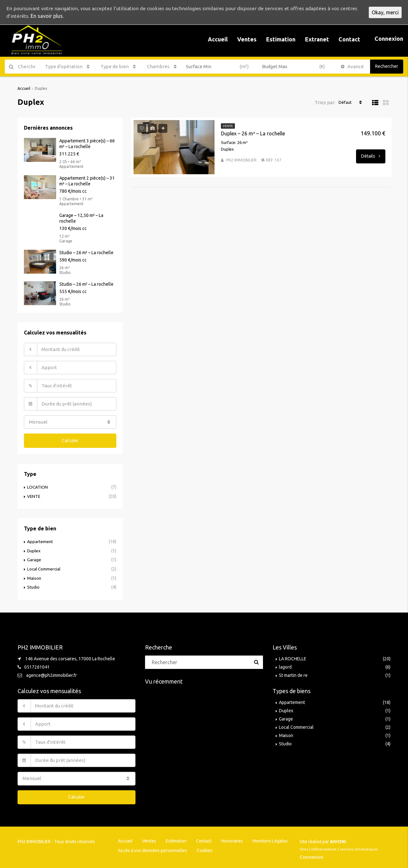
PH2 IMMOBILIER (241, 160)
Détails (371, 156)
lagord (285, 665)
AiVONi (338, 839)
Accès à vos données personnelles (153, 848)
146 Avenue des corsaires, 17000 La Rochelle (70, 656)
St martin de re (293, 673)
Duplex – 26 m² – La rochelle (253, 133)
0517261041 (37, 665)
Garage (34, 558)
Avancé (352, 66)
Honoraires (232, 838)
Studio (33, 585)
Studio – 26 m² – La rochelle (86, 252)
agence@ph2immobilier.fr (51, 673)
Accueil (218, 39)
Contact (349, 39)
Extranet (317, 39)
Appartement (40, 541)
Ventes (247, 39)
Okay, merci (385, 12)
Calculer (70, 440)
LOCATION (38, 486)
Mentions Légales (270, 838)
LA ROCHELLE (293, 656)
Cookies (205, 848)
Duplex (34, 549)
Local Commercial (44, 567)
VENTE (34, 495)
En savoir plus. (65, 16)
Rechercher (387, 66)
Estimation (281, 39)
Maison (34, 576)
